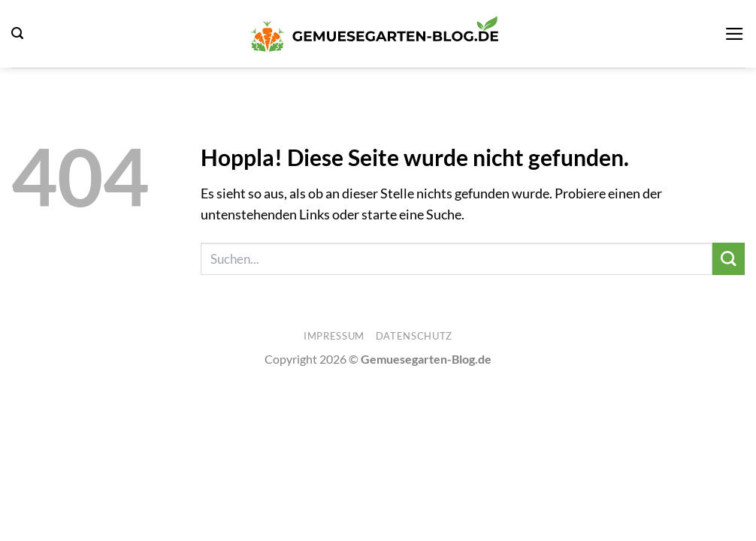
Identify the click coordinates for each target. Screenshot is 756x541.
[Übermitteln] (729, 259)
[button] (17, 33)
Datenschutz (414, 336)
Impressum (334, 336)
